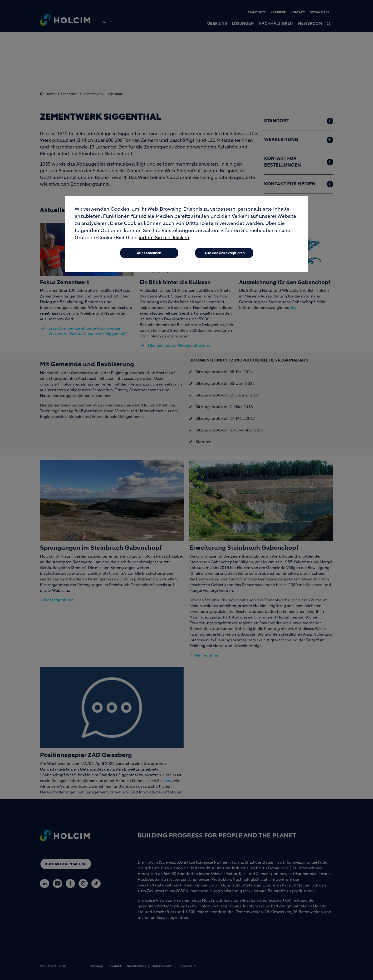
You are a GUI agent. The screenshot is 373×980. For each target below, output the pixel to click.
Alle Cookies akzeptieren (225, 253)
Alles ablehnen (149, 253)
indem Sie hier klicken (164, 238)
